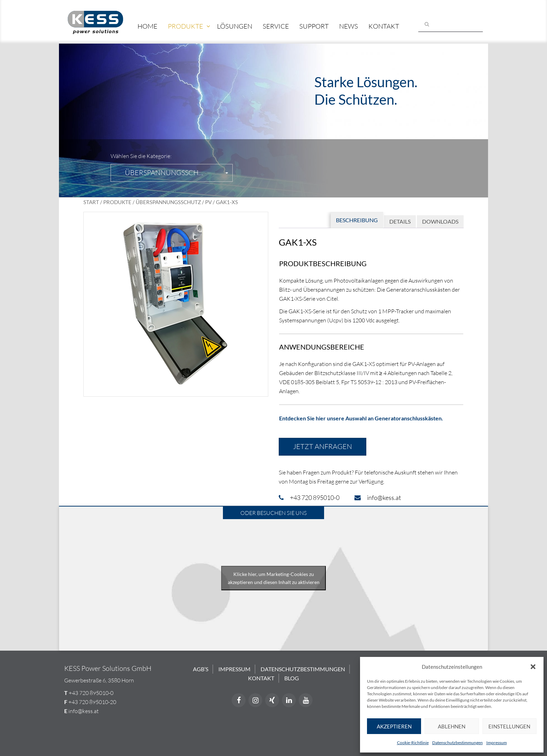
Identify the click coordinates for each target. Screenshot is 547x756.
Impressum (497, 743)
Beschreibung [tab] (357, 220)
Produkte (185, 26)
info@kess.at (84, 711)
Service (276, 26)
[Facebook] (239, 700)
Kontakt (384, 26)
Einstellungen (509, 726)
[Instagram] (255, 700)
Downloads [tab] (440, 221)
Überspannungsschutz (168, 202)
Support (314, 26)
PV (208, 202)
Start (91, 202)
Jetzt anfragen (323, 446)
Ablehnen (452, 726)
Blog (292, 678)
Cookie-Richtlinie (413, 743)
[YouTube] (306, 700)
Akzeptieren (394, 726)
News (349, 26)
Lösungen (235, 26)
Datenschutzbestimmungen (458, 743)
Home (147, 26)
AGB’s (201, 669)
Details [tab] (400, 221)
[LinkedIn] (289, 700)
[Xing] (272, 700)
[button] (533, 667)
